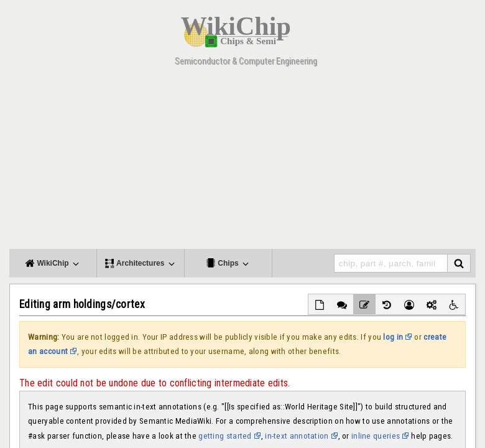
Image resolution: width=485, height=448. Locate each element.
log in (393, 337)
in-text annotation (297, 436)
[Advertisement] (242, 162)
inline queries (376, 436)
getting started (225, 436)
